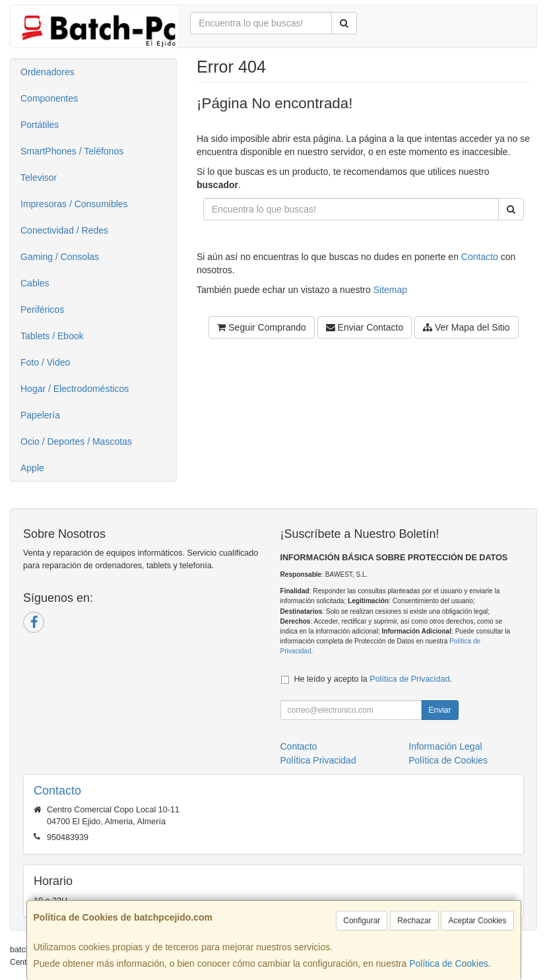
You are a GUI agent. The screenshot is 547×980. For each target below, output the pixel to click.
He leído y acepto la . (373, 679)
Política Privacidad (318, 760)
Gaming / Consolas (60, 257)
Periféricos (42, 310)
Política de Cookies (449, 964)
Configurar (362, 921)
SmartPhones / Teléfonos (72, 151)
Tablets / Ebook (52, 336)
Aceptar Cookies (477, 921)
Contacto (480, 257)
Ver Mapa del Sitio (467, 327)
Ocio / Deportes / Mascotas (76, 441)
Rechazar (414, 921)
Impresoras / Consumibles (74, 204)
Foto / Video (45, 362)
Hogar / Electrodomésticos (75, 389)
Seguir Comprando (261, 327)
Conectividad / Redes (64, 230)
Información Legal (445, 746)
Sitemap (390, 290)
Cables (35, 283)
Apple (32, 468)
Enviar (439, 710)
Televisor (39, 178)
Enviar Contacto (365, 327)
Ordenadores (48, 72)
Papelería (40, 415)
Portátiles (40, 125)
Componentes (49, 98)
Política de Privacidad (409, 679)
